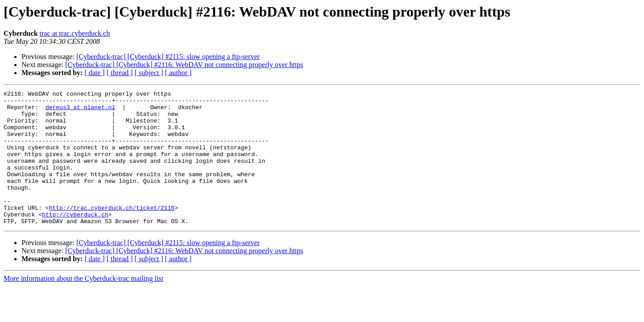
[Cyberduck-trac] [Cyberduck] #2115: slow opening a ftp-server (168, 57)
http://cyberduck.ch (75, 240)
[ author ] (178, 73)
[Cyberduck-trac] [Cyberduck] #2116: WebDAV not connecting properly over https (184, 65)
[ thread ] (120, 73)
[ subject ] (149, 73)
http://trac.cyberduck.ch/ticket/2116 (112, 232)
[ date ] (95, 73)
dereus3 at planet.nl (80, 111)
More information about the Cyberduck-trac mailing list (83, 305)
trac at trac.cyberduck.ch (74, 33)
